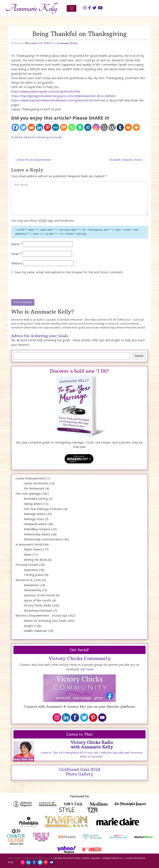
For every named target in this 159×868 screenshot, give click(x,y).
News (28, 555)
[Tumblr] (120, 127)
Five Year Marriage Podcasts (43, 509)
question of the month (39, 595)
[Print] (128, 127)
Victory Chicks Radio (38, 605)
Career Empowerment (31, 478)
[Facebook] (15, 127)
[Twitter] (23, 127)
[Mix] (64, 127)
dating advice (33, 504)
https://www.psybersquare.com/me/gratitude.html (46, 91)
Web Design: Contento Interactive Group (30, 858)
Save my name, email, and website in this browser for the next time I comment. (69, 272)
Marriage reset (34, 519)
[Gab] (80, 127)
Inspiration (31, 570)
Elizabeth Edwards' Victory (126, 160)
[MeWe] (56, 127)
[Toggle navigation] (72, 8)
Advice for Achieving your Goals (43, 137)
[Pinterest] (48, 127)
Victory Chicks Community (80, 658)
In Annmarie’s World (29, 544)
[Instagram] (96, 127)
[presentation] (43, 287)
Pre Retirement (34, 488)
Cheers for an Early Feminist (34, 160)
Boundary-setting (36, 499)
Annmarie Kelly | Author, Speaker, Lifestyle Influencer (93, 858)
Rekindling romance (37, 529)
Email (16, 254)
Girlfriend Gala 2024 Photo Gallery (79, 772)
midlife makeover (36, 631)
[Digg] (88, 127)
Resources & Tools (28, 580)
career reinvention (36, 483)
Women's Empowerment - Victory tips (42, 615)
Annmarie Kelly (67, 43)
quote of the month (37, 600)
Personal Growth (27, 565)
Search (139, 356)
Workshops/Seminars (38, 611)
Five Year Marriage (28, 494)
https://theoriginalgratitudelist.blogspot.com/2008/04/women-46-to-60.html (63, 96)
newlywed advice (35, 524)
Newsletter (31, 585)
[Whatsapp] (72, 127)
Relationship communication (43, 539)
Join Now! (87, 669)
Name (17, 244)
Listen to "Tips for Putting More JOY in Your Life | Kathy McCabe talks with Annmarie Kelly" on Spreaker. (92, 755)
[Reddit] (31, 127)
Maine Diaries (33, 549)
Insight (28, 626)
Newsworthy (32, 590)
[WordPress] (112, 127)
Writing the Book (35, 560)
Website (17, 263)
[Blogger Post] (104, 127)
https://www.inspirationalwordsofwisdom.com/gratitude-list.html (55, 100)
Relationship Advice (37, 534)
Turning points (34, 575)
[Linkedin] (39, 127)
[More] (136, 127)
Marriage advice (35, 514)
